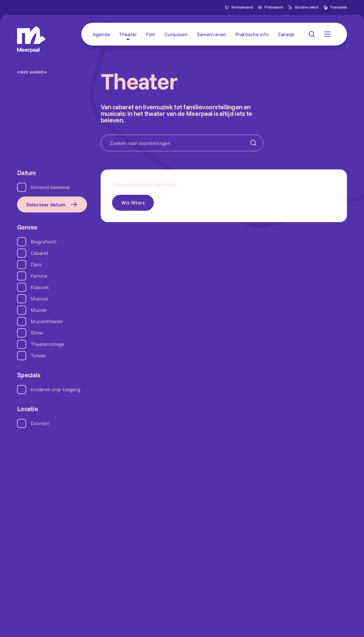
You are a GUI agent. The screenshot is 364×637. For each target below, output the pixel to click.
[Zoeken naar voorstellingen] (182, 143)
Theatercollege (47, 344)
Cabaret (40, 253)
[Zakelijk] (286, 34)
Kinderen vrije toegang (55, 390)
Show (37, 333)
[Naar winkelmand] (239, 7)
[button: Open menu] (328, 34)
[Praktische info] (252, 34)
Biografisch (44, 242)
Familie (39, 276)
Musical (39, 299)
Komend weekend (50, 187)
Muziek (39, 310)
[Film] (151, 34)
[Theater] (128, 34)
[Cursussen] (176, 34)
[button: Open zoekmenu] (312, 34)
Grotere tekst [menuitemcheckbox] (303, 7)
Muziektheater (47, 321)
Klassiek (40, 287)
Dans (36, 265)
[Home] (31, 39)
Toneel (38, 356)
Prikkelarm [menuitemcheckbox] (270, 7)
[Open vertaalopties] (335, 7)
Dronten (40, 423)
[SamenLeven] (211, 34)
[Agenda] (101, 34)
